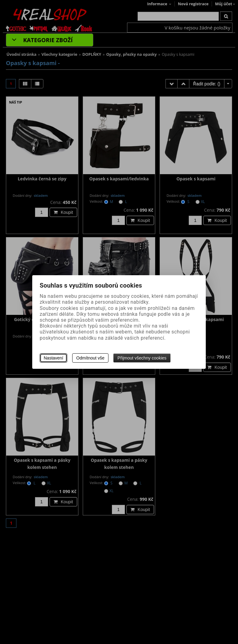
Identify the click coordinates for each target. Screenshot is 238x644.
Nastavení (53, 358)
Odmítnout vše (90, 358)
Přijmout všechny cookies (142, 358)
